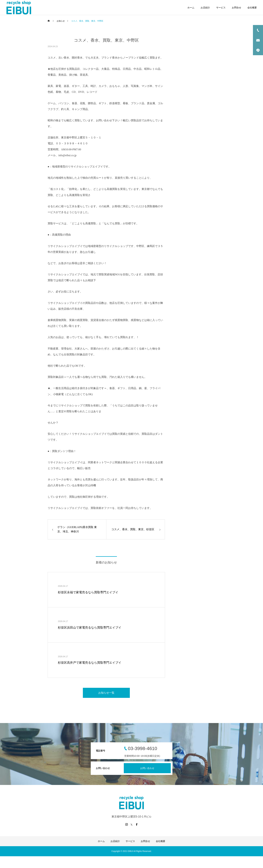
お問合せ (236, 8)
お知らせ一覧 (106, 693)
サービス (221, 8)
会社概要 (252, 8)
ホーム (191, 8)
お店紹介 (205, 8)
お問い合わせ (147, 768)
